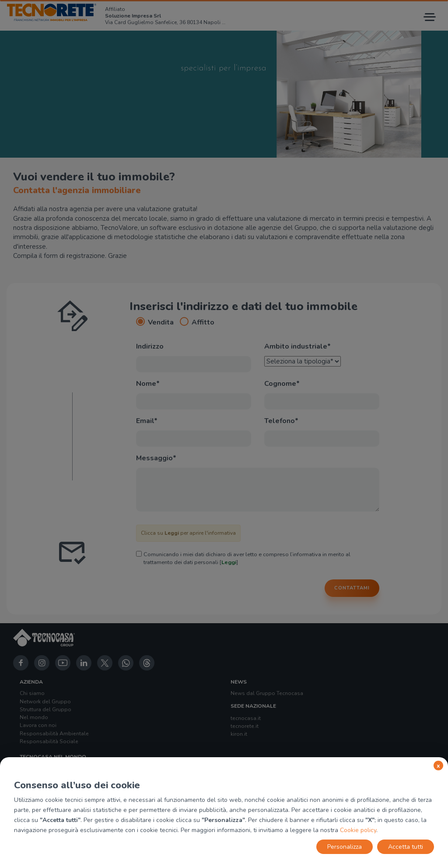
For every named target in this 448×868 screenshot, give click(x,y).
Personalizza (345, 847)
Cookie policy (358, 830)
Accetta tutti (406, 847)
